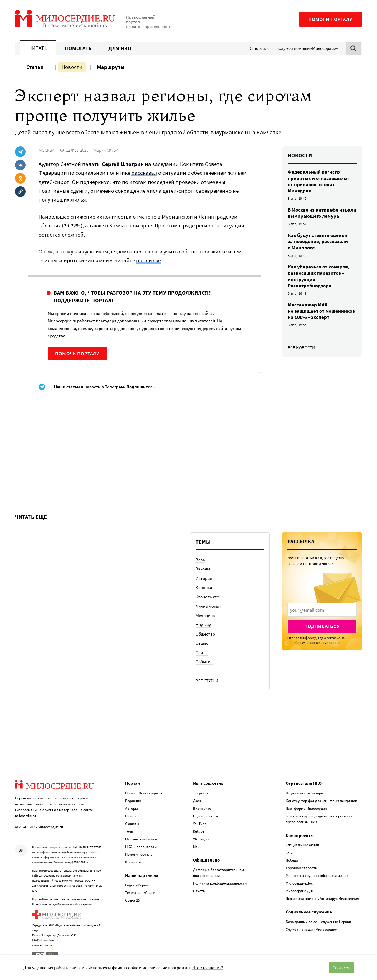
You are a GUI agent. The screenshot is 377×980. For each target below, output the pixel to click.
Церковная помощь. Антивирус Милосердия (322, 899)
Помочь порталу (77, 354)
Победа (292, 860)
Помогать (78, 48)
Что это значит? (208, 967)
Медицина (205, 615)
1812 (289, 853)
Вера (200, 560)
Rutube (199, 831)
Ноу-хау (203, 625)
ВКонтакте (202, 808)
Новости (72, 67)
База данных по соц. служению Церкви (318, 922)
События (204, 662)
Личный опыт (208, 606)
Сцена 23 (132, 900)
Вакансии (133, 816)
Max (196, 847)
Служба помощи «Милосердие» (308, 48)
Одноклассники (206, 816)
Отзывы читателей (141, 839)
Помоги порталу (330, 19)
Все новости (301, 348)
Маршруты (111, 67)
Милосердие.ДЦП (300, 891)
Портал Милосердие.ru (144, 793)
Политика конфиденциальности (220, 883)
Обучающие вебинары (305, 793)
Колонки (204, 587)
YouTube (200, 824)
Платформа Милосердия (306, 808)
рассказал (144, 173)
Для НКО (120, 48)
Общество (205, 634)
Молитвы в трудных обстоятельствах (317, 876)
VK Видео (201, 839)
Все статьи (207, 681)
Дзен (197, 801)
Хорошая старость (301, 868)
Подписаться (322, 626)
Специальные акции (302, 845)
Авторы (132, 808)
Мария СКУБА (106, 150)
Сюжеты (132, 824)
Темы (129, 831)
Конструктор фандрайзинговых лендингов (321, 801)
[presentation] (322, 610)
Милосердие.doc (299, 883)
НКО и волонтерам (141, 847)
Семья (202, 652)
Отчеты (199, 891)
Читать (38, 48)
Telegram (200, 793)
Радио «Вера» (137, 885)
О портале (260, 48)
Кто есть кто (207, 597)
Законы (203, 569)
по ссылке (148, 260)
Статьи (35, 67)
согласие (333, 638)
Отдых (202, 643)
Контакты (133, 862)
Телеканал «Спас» (140, 893)
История (204, 578)
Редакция (133, 801)
